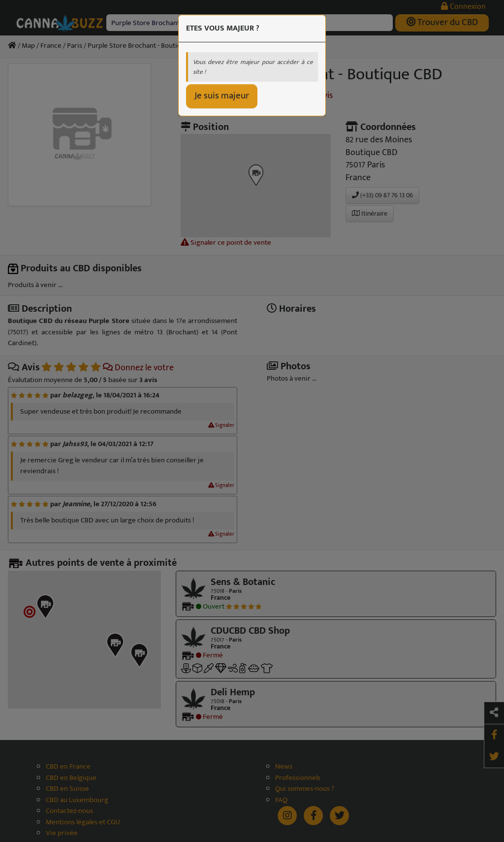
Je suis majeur (222, 96)
